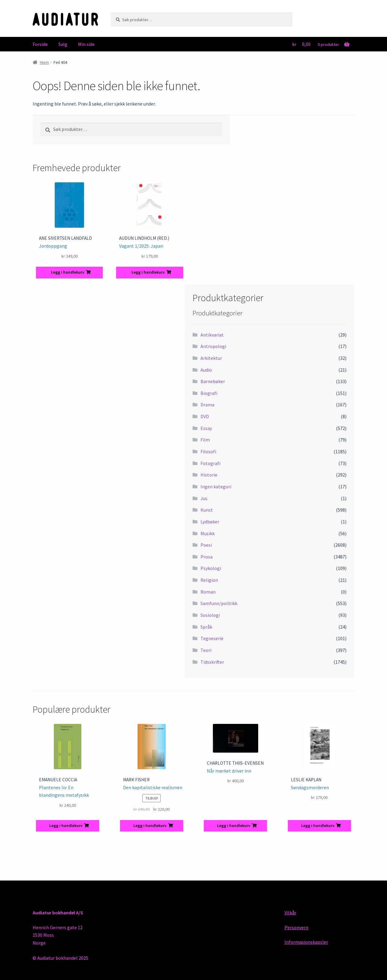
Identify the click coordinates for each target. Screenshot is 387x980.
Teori (206, 650)
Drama (207, 405)
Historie (209, 475)
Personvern (296, 927)
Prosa (207, 557)
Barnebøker (213, 381)
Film (205, 440)
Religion (209, 580)
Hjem (44, 62)
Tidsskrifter (212, 662)
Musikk (208, 533)
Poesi (206, 545)
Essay (206, 428)
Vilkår (290, 913)
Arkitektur (211, 358)
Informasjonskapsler (306, 942)
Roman (208, 592)
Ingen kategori (216, 487)
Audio (206, 370)
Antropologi (213, 346)
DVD (205, 416)
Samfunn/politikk (219, 603)
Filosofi (208, 451)
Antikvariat (212, 335)
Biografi (209, 393)
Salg (63, 44)
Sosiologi (210, 615)
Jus (204, 498)
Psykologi (211, 568)
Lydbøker (210, 522)
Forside (40, 44)
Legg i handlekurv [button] (68, 272)
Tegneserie (212, 638)
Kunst (207, 510)
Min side (86, 44)
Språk (206, 627)
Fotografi (210, 463)
